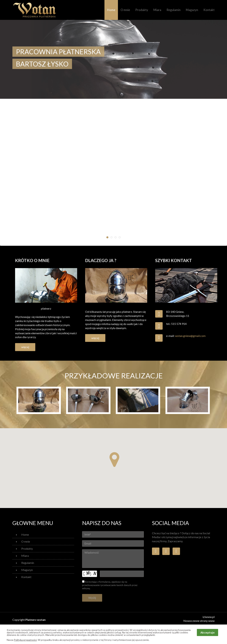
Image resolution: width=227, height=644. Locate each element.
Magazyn (192, 10)
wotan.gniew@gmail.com (190, 336)
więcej (25, 347)
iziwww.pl (209, 617)
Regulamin (174, 10)
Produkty (142, 10)
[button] (114, 460)
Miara (157, 10)
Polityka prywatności (25, 640)
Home (111, 10)
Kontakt (209, 10)
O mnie (125, 10)
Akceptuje (208, 632)
